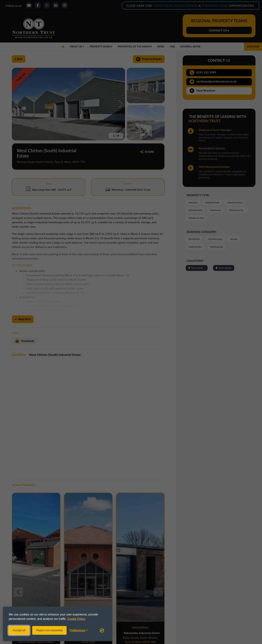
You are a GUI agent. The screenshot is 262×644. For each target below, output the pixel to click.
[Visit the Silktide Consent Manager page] (102, 630)
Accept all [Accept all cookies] (19, 630)
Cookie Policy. (77, 619)
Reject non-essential (49, 630)
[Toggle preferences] (79, 630)
